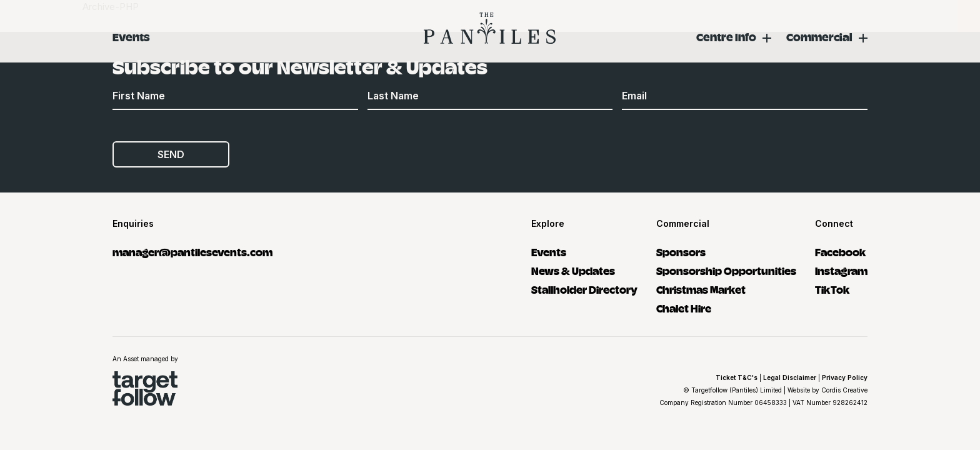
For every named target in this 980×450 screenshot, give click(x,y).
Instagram (841, 270)
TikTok (832, 289)
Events (131, 37)
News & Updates (573, 270)
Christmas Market (701, 289)
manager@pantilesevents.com (192, 252)
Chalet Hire (684, 308)
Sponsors (681, 252)
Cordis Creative (844, 390)
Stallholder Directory (584, 289)
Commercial (819, 37)
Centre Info (726, 37)
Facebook (841, 252)
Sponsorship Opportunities (726, 270)
